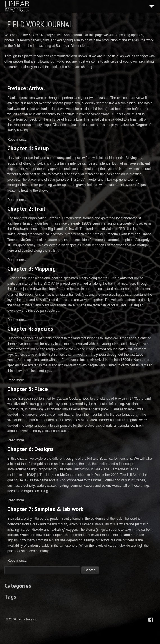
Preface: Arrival (26, 88)
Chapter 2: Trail (26, 209)
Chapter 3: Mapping (31, 269)
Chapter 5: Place (28, 389)
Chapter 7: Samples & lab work (45, 509)
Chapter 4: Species (30, 329)
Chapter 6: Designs (31, 449)
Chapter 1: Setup (28, 148)
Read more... (17, 140)
